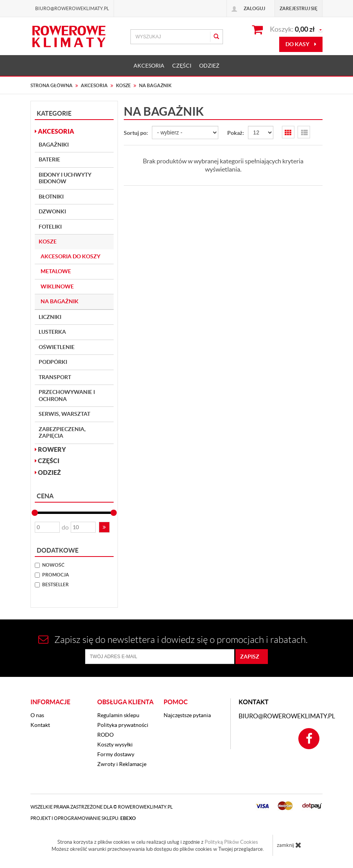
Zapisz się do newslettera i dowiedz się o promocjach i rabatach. (173, 640)
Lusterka (52, 332)
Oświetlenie (57, 347)
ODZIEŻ (209, 66)
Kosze (48, 242)
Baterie (49, 159)
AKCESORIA (149, 66)
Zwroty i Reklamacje (122, 764)
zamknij (289, 845)
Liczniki (50, 317)
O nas (37, 715)
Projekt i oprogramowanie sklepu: (83, 818)
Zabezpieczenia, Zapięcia (62, 433)
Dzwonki (52, 211)
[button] (104, 527)
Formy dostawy (116, 754)
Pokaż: (236, 133)
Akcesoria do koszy (70, 256)
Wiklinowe (57, 286)
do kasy (301, 44)
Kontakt (40, 725)
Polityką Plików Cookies (231, 842)
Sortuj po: (136, 133)
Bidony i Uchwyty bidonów (65, 178)
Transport (55, 377)
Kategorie (54, 113)
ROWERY (50, 449)
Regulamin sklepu (118, 715)
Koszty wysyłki (115, 745)
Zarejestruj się (299, 8)
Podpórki (53, 362)
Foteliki (50, 227)
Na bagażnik (60, 301)
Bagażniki (54, 145)
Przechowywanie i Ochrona (67, 396)
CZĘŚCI (182, 66)
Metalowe (56, 271)
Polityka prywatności (123, 725)
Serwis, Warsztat (64, 414)
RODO (105, 735)
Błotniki (51, 197)
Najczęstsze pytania (187, 715)
